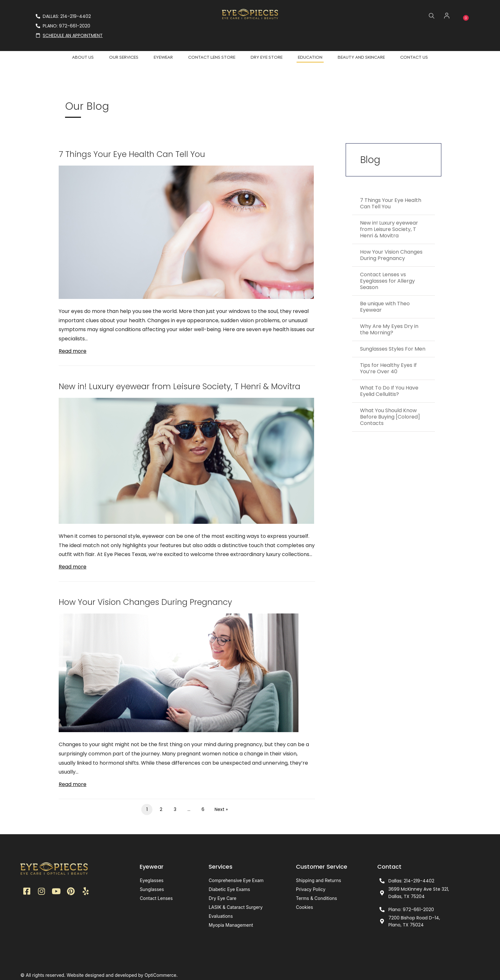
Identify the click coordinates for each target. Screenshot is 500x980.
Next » (221, 809)
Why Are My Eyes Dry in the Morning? (389, 329)
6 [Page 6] (203, 809)
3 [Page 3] (175, 809)
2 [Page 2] (161, 809)
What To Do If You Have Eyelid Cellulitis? (389, 391)
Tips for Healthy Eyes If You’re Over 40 (388, 368)
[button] (27, 893)
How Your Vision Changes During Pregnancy (145, 602)
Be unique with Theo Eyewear (385, 307)
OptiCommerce (160, 975)
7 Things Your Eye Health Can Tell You (132, 154)
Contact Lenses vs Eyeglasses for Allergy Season (387, 281)
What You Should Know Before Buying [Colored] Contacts (390, 417)
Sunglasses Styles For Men (393, 349)
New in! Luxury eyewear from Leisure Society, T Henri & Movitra (180, 386)
